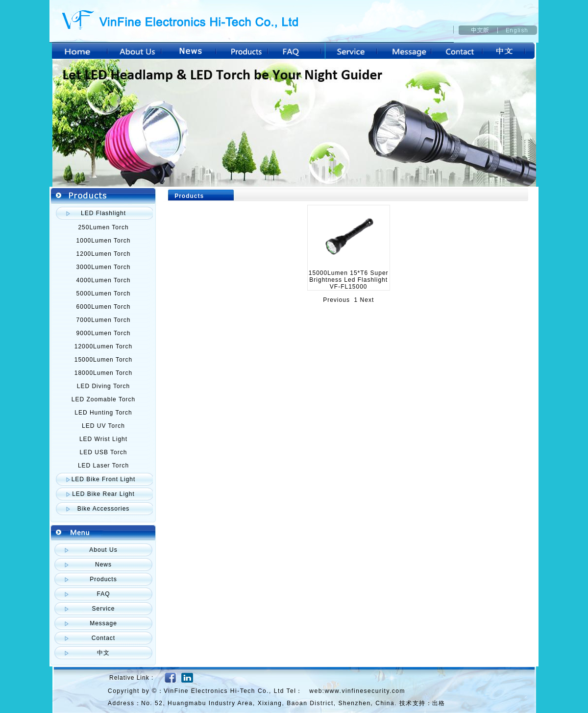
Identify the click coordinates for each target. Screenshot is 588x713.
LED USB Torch (104, 452)
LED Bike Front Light (104, 479)
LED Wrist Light (103, 439)
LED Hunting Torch (103, 413)
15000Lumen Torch (104, 360)
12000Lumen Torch (104, 346)
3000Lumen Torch (104, 267)
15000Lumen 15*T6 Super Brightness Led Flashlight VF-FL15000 (349, 280)
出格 (439, 703)
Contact (103, 638)
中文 (103, 653)
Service (103, 609)
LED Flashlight (103, 213)
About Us (103, 550)
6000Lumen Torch (104, 307)
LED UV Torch (103, 426)
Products (103, 579)
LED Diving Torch (103, 386)
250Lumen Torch (103, 227)
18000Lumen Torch (104, 373)
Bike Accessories (104, 509)
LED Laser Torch (103, 466)
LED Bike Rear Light (103, 494)
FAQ (103, 594)
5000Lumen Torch (104, 294)
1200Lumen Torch (104, 254)
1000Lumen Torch (104, 241)
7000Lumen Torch (104, 320)
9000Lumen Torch (104, 333)
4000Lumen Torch (104, 280)
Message (103, 623)
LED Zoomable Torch (104, 399)
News (103, 565)
